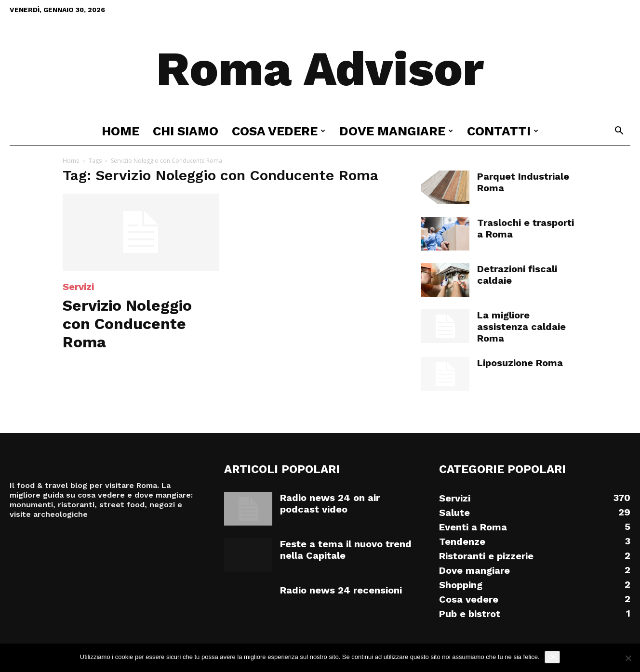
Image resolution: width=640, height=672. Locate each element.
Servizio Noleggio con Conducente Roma (127, 324)
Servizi (78, 287)
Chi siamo (186, 131)
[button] (619, 132)
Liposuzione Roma (520, 363)
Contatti (503, 131)
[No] (628, 658)
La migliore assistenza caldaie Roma (521, 327)
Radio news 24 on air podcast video (330, 503)
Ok (553, 657)
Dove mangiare (396, 131)
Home (120, 131)
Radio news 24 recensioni (341, 590)
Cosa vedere (279, 131)
